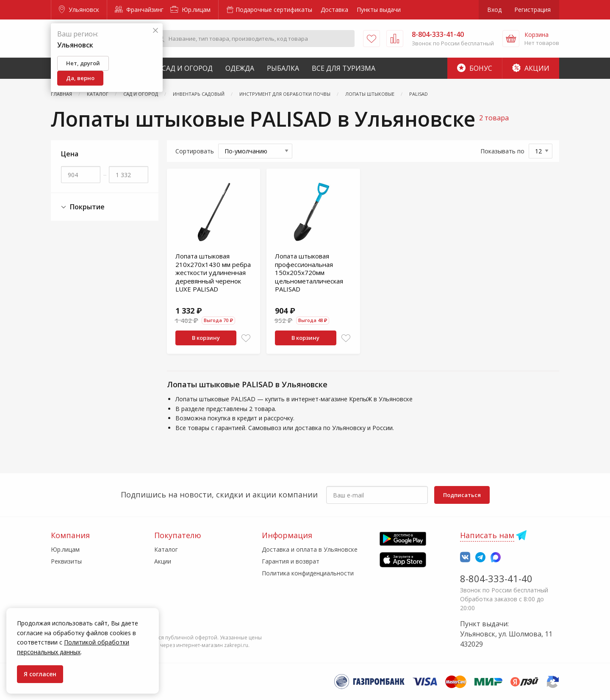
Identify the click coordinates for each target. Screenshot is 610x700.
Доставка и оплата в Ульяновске (310, 549)
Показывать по (502, 151)
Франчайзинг (139, 10)
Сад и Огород (187, 68)
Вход (494, 10)
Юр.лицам (190, 10)
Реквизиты (66, 561)
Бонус (475, 68)
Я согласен (40, 674)
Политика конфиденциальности (308, 573)
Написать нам (487, 535)
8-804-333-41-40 (496, 578)
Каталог (166, 549)
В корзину (206, 338)
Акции (531, 68)
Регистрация (532, 10)
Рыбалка (283, 68)
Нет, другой (83, 63)
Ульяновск (79, 10)
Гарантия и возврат (291, 561)
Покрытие (83, 207)
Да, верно (80, 78)
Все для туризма (344, 68)
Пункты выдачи (379, 10)
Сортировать (195, 151)
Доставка (334, 10)
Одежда (240, 68)
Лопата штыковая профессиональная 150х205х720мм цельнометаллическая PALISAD (309, 272)
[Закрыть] (155, 31)
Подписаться (462, 495)
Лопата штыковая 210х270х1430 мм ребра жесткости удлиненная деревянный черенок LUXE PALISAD (213, 272)
